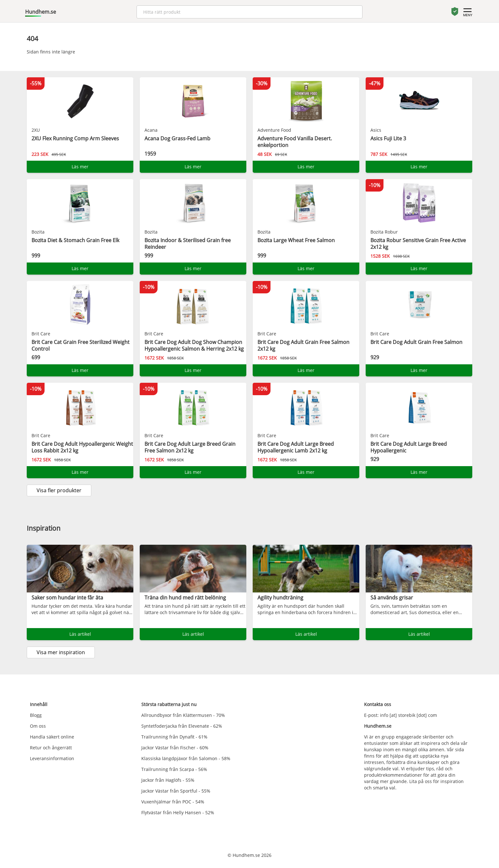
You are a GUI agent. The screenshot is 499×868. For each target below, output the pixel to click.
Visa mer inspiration (61, 652)
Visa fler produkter (59, 490)
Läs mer (80, 167)
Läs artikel (80, 634)
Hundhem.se (41, 12)
